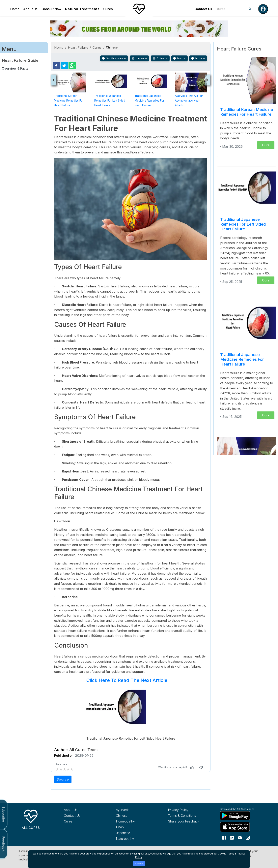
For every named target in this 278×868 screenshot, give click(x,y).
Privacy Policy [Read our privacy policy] (178, 810)
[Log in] (263, 9)
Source (63, 779)
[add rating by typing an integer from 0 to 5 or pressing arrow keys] (65, 769)
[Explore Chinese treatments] (135, 816)
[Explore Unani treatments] (135, 827)
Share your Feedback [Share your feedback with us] (184, 821)
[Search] (250, 9)
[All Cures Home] (31, 819)
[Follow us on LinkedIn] (232, 838)
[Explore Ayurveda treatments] (135, 810)
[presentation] (54, 80)
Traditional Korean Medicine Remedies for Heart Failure (69, 101)
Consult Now (51, 9)
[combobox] (229, 9)
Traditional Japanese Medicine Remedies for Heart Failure (149, 101)
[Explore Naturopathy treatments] (135, 839)
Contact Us (203, 9)
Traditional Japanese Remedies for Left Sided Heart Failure (110, 101)
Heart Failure (78, 48)
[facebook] (56, 66)
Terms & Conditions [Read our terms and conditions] (182, 816)
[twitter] (64, 66)
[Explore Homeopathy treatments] (135, 821)
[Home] (139, 9)
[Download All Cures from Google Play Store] (239, 816)
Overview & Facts (15, 68)
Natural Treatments (82, 9)
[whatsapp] (72, 66)
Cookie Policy (226, 854)
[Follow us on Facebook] (224, 838)
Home (15, 9)
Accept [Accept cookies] (139, 863)
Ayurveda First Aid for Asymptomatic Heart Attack (189, 101)
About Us (30, 9)
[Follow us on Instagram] (248, 838)
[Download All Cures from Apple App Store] (239, 827)
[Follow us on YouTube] (240, 838)
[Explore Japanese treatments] (135, 833)
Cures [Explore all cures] (68, 821)
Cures (108, 9)
